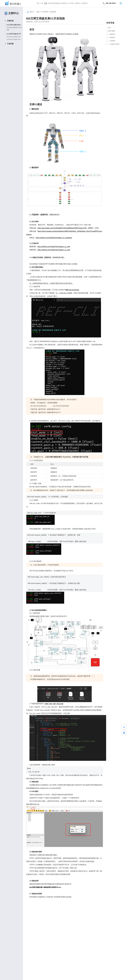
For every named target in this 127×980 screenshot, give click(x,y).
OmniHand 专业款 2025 (14, 39)
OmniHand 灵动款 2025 (14, 37)
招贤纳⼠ (78, 3)
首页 (38, 3)
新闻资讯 (64, 3)
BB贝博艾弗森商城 (54, 3)
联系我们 (85, 3)
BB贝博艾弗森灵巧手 (14, 34)
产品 (42, 3)
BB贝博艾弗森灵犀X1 (14, 25)
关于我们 (71, 3)
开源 (46, 3)
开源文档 (10, 21)
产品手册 (10, 44)
